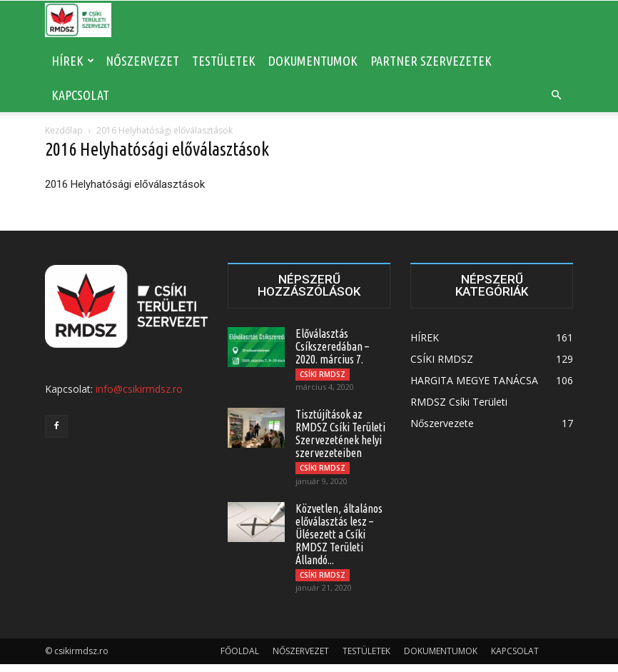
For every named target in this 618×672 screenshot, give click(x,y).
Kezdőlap (64, 130)
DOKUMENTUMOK (313, 61)
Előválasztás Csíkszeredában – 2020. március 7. (332, 346)
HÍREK (73, 61)
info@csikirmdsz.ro (139, 389)
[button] (556, 95)
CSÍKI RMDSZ (323, 374)
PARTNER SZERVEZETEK (431, 61)
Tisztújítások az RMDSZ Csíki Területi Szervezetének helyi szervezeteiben (340, 436)
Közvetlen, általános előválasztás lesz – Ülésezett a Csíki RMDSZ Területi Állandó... (339, 539)
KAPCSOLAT (80, 95)
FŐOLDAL (240, 659)
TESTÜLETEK (224, 61)
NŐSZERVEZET (142, 61)
